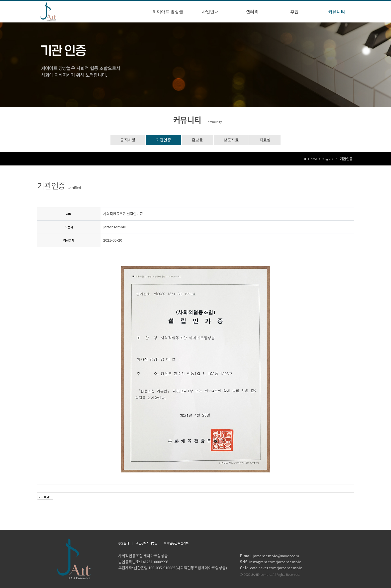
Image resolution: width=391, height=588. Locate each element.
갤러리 (252, 11)
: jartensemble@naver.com (269, 556)
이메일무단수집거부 (176, 543)
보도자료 (231, 140)
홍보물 (197, 140)
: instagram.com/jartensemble (271, 562)
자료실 (265, 140)
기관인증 (164, 140)
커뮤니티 (337, 11)
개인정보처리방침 (147, 543)
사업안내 (210, 11)
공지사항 (128, 140)
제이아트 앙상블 (168, 11)
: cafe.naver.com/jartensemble (271, 568)
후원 (294, 11)
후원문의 (124, 543)
